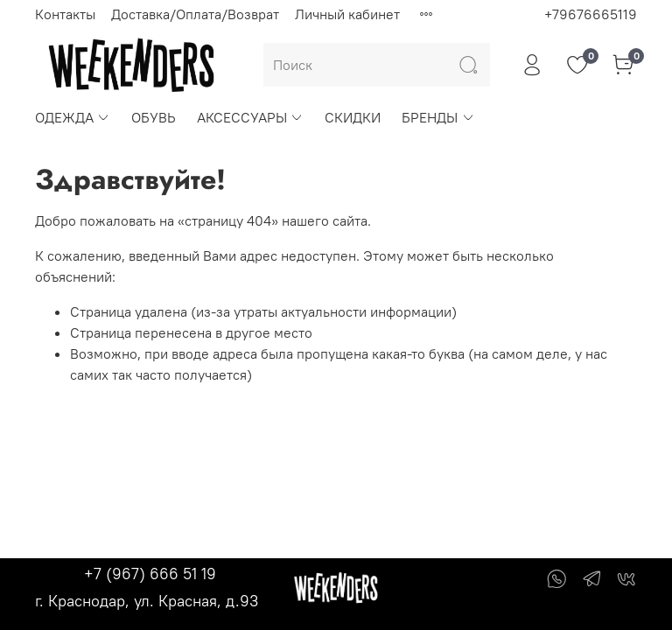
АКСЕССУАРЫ (250, 117)
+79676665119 (591, 14)
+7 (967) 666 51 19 (150, 574)
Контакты (65, 14)
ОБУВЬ (154, 117)
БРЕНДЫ (438, 117)
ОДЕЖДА (73, 117)
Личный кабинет (347, 14)
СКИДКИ (353, 117)
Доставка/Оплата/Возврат (195, 14)
